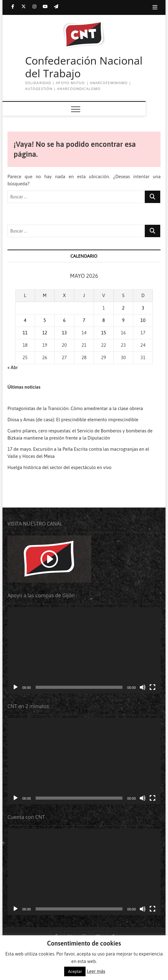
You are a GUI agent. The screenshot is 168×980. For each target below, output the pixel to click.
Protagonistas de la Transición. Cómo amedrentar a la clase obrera (75, 408)
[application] (84, 650)
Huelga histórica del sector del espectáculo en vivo (60, 467)
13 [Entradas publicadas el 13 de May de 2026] (64, 333)
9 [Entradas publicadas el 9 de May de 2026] (123, 320)
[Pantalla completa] (153, 687)
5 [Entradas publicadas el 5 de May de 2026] (45, 320)
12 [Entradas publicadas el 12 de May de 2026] (45, 333)
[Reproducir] (15, 687)
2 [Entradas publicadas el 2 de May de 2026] (123, 308)
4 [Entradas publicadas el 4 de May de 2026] (25, 320)
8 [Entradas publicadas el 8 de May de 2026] (104, 320)
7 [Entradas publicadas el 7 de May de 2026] (84, 320)
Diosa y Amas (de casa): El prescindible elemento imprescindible (73, 420)
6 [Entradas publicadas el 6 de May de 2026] (64, 320)
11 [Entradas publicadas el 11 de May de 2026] (25, 333)
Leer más (96, 971)
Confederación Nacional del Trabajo (84, 67)
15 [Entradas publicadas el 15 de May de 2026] (104, 333)
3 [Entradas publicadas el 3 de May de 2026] (143, 308)
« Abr (13, 367)
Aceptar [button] (75, 971)
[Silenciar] (143, 687)
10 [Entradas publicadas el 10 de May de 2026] (143, 320)
